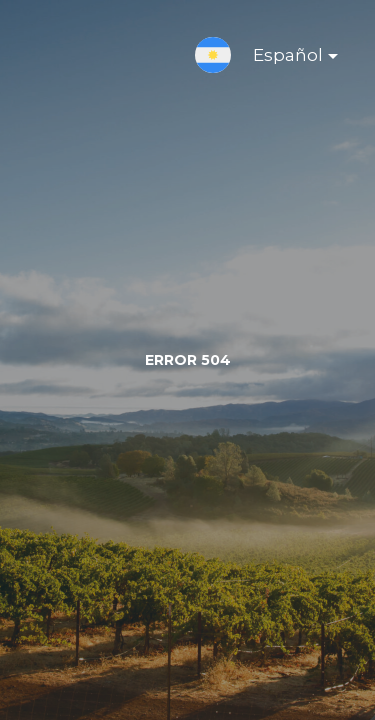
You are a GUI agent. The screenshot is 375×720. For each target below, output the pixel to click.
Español (279, 59)
